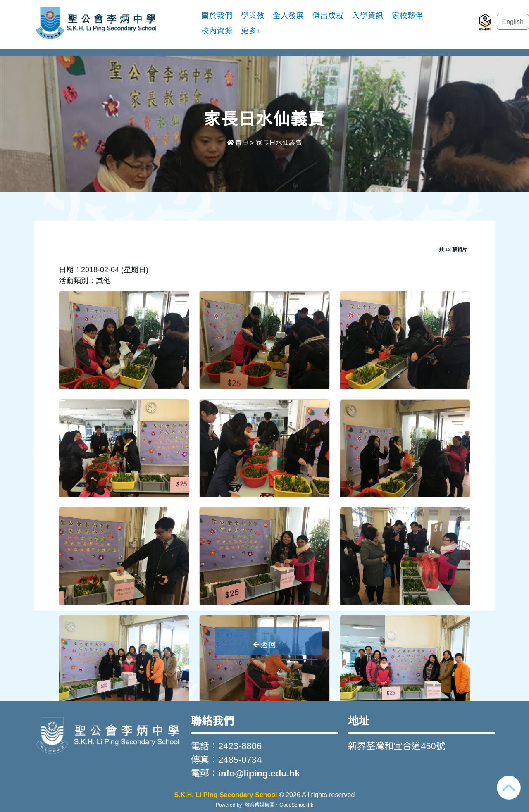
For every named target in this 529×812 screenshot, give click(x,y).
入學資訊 (368, 16)
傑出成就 (328, 16)
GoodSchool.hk (296, 805)
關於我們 (217, 16)
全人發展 (288, 16)
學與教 (253, 16)
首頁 (238, 143)
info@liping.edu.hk (259, 773)
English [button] (513, 22)
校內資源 (217, 31)
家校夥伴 (407, 16)
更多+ (251, 31)
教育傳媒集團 (260, 805)
